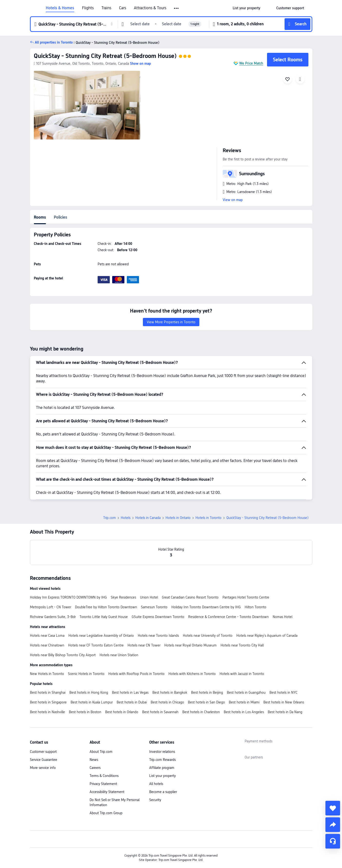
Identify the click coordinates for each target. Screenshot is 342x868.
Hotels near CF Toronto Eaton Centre (96, 645)
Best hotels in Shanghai (48, 693)
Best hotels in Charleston (201, 712)
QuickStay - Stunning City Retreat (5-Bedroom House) (105, 56)
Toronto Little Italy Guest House (104, 617)
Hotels (126, 518)
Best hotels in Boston (85, 712)
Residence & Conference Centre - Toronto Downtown (228, 617)
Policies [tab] (60, 217)
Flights (88, 8)
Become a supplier (163, 792)
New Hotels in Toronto (47, 674)
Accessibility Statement (107, 792)
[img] (87, 105)
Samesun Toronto (154, 607)
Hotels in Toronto (208, 518)
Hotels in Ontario (178, 518)
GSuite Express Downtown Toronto (158, 617)
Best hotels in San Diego (206, 702)
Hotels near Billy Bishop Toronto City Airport (63, 655)
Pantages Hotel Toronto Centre (246, 597)
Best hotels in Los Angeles (244, 712)
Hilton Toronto (255, 607)
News (94, 760)
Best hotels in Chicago (167, 702)
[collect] (333, 808)
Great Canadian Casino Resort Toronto (190, 597)
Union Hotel (149, 597)
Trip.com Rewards (162, 760)
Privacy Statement (103, 784)
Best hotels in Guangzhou (246, 693)
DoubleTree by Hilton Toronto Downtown (106, 607)
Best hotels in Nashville (47, 712)
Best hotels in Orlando (122, 712)
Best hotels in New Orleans (284, 702)
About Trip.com (101, 752)
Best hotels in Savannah (160, 712)
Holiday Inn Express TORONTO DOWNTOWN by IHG (68, 597)
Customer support (43, 752)
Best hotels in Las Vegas (130, 693)
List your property (162, 776)
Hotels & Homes (60, 8)
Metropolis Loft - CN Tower (51, 607)
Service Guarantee (44, 760)
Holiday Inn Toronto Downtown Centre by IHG (206, 607)
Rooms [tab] (40, 217)
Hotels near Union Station (119, 655)
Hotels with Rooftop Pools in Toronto (136, 674)
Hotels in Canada (148, 518)
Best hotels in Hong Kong (89, 693)
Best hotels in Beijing (207, 693)
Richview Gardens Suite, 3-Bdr (53, 617)
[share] (333, 825)
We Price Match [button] (251, 63)
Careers (95, 768)
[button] (177, 8)
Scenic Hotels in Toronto (86, 674)
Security (155, 800)
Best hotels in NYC (283, 693)
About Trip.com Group (106, 813)
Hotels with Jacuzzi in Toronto (242, 674)
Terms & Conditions (104, 776)
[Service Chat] (333, 841)
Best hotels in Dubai (132, 702)
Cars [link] (123, 8)
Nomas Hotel (282, 617)
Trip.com (110, 518)
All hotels (156, 784)
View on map (233, 200)
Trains (106, 8)
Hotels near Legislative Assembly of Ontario (101, 636)
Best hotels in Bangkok (170, 693)
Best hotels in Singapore (48, 702)
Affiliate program (162, 768)
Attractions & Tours (150, 8)
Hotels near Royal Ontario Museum (190, 645)
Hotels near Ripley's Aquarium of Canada (267, 636)
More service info (43, 768)
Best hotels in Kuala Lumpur (92, 702)
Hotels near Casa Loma (47, 636)
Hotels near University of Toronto (208, 636)
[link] (246, 8)
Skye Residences (123, 597)
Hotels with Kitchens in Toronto (192, 674)
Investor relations (162, 752)
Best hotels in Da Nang (285, 712)
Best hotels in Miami (244, 702)
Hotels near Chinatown (47, 645)
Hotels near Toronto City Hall (242, 645)
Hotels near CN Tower (144, 645)
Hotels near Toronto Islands (158, 636)
